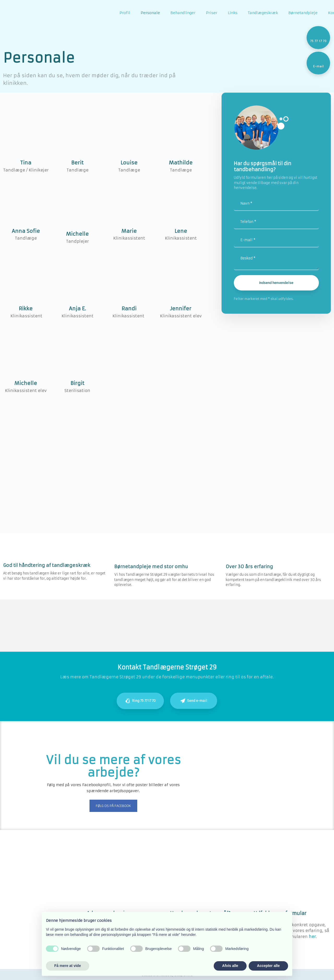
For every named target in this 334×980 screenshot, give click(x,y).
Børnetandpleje (303, 13)
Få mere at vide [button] (68, 966)
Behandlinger (183, 13)
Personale (150, 13)
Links (233, 13)
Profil (125, 13)
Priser (212, 13)
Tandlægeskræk (263, 13)
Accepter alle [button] (268, 966)
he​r (312, 937)
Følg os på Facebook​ (113, 806)
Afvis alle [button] (230, 966)
